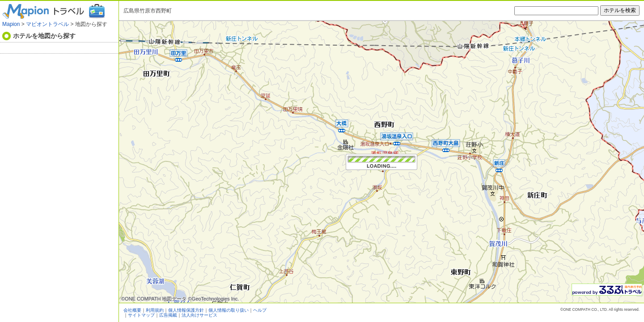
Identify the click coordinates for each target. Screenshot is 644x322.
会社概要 (132, 310)
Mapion (11, 24)
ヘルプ (260, 310)
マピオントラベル (47, 24)
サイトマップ (141, 315)
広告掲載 (168, 315)
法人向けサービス (199, 315)
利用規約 (155, 310)
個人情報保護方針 (186, 310)
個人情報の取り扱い (229, 310)
